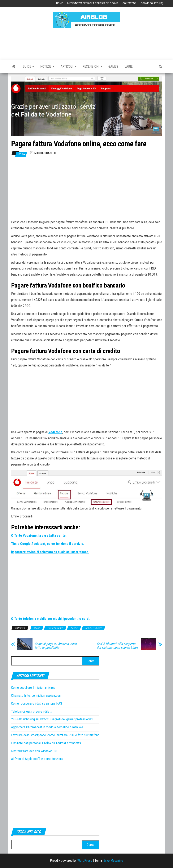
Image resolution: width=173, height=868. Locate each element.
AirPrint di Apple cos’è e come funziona (37, 759)
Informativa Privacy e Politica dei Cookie (93, 3)
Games (113, 66)
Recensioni (92, 66)
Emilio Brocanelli (44, 153)
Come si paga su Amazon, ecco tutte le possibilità (56, 646)
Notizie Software (93, 628)
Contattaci (129, 3)
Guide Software (55, 628)
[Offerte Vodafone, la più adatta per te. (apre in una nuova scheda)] (39, 536)
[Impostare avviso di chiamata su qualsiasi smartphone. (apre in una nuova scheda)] (50, 552)
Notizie (47, 66)
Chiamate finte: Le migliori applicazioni (36, 696)
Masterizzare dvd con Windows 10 (34, 751)
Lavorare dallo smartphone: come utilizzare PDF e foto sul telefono (55, 735)
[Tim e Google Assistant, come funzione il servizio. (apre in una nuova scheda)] (48, 544)
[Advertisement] (87, 44)
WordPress (85, 861)
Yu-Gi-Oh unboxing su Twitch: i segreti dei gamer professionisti (52, 719)
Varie (129, 66)
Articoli (68, 66)
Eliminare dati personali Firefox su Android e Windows (46, 743)
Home (60, 3)
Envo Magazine (113, 861)
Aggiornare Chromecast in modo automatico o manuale (47, 727)
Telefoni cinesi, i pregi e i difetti (32, 711)
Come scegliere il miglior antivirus (33, 688)
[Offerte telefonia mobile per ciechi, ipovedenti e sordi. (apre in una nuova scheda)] (51, 619)
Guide (28, 66)
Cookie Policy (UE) (152, 3)
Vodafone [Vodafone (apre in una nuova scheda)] (55, 432)
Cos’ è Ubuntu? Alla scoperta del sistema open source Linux (117, 646)
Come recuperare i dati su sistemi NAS (37, 704)
